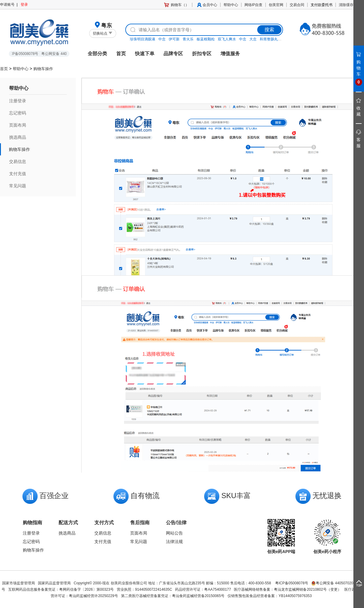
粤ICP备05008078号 (292, 583)
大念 (253, 39)
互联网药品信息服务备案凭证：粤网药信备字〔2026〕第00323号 (61, 589)
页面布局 (18, 125)
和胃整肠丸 (269, 39)
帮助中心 (231, 5)
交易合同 (297, 5)
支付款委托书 (322, 5)
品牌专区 (173, 54)
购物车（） (180, 5)
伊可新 (174, 39)
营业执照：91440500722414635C (144, 589)
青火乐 (188, 39)
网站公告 (174, 533)
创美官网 (276, 5)
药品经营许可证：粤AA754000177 (203, 589)
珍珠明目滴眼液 (143, 39)
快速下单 (145, 54)
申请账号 (7, 5)
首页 (121, 54)
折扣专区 (202, 54)
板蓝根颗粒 (206, 39)
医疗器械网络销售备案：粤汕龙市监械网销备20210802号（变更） (287, 589)
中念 (162, 39)
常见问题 (18, 186)
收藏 (359, 108)
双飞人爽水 (227, 39)
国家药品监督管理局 (54, 583)
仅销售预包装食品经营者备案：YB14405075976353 (270, 596)
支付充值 (18, 174)
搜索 (269, 30)
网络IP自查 (253, 5)
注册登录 (18, 101)
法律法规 (174, 542)
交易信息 (18, 161)
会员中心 (210, 5)
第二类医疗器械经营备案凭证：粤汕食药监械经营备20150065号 (173, 596)
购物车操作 (43, 69)
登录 (24, 5)
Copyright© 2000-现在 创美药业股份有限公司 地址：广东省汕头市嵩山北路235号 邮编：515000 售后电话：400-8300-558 (173, 583)
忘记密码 (18, 113)
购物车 (359, 69)
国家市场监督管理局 (19, 583)
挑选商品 (18, 137)
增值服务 (230, 54)
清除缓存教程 (350, 5)
